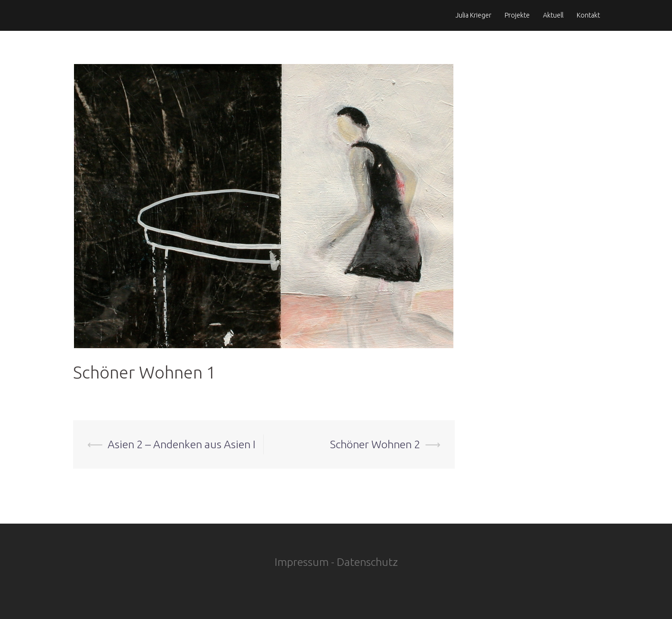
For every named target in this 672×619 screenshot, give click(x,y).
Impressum (302, 562)
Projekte (517, 15)
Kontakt (588, 15)
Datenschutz (367, 562)
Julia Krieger (473, 15)
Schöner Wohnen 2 (375, 444)
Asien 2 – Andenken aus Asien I (182, 444)
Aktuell (553, 15)
